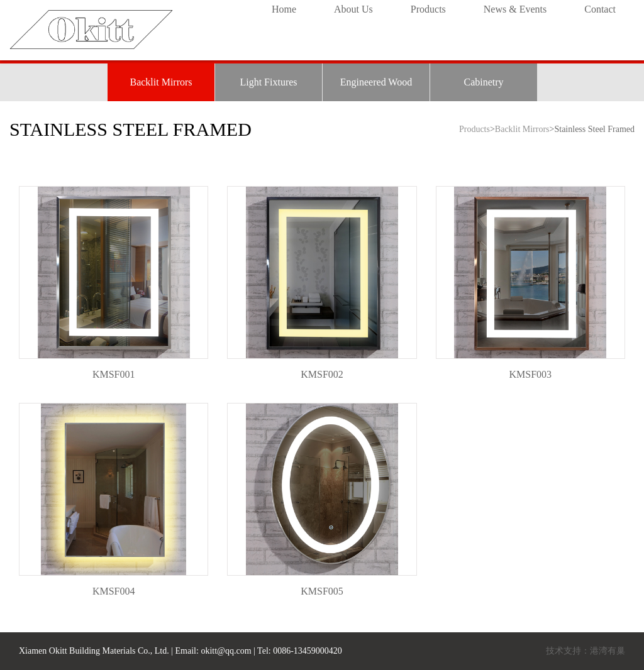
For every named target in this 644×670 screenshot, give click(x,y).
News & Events (515, 9)
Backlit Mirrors (161, 82)
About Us (353, 9)
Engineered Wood (376, 82)
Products (428, 9)
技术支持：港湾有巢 (586, 651)
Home (284, 9)
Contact (600, 9)
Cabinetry (483, 82)
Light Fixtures (268, 82)
